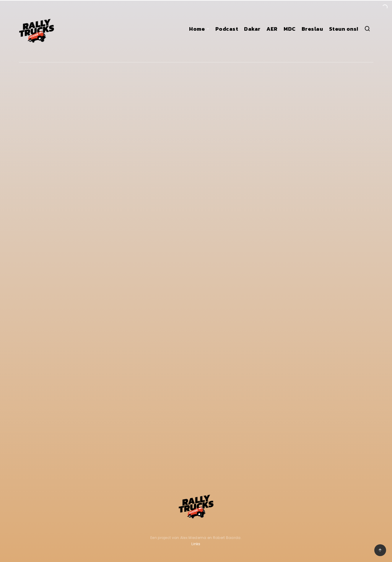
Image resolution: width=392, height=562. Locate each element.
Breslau (312, 29)
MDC (290, 29)
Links (196, 544)
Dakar (252, 29)
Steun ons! (344, 29)
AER (272, 29)
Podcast (227, 29)
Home (197, 29)
